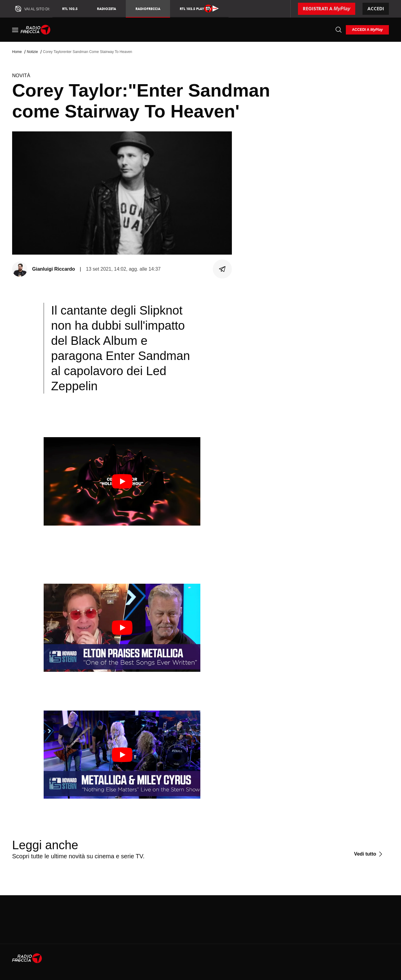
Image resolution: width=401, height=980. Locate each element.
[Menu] (15, 30)
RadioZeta (107, 9)
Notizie (32, 52)
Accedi (376, 9)
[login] (367, 30)
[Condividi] (222, 269)
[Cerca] (339, 30)
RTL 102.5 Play (199, 8)
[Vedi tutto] (369, 854)
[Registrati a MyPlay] (327, 9)
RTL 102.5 (70, 9)
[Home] (36, 30)
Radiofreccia (148, 9)
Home (17, 52)
